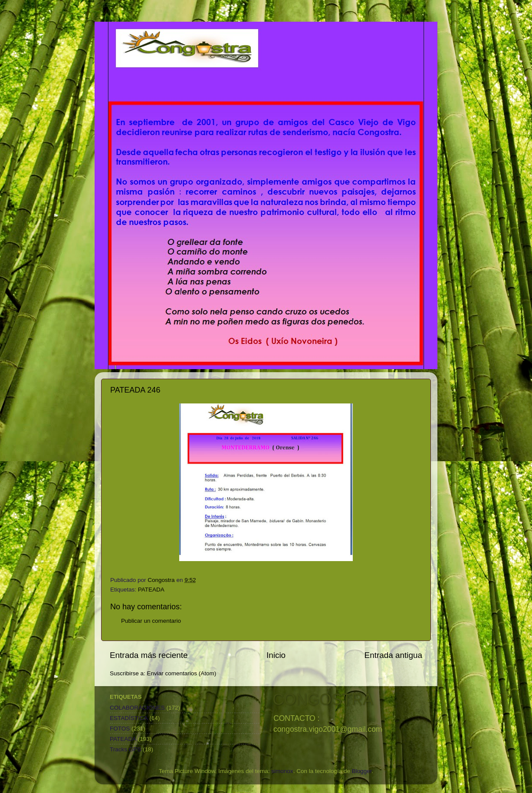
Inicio (276, 655)
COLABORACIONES (137, 708)
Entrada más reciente (149, 655)
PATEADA (151, 590)
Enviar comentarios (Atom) (182, 673)
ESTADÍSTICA (129, 718)
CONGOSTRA (323, 699)
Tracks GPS (125, 749)
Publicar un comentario (151, 621)
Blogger (362, 771)
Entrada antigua (393, 655)
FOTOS (120, 729)
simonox (282, 771)
